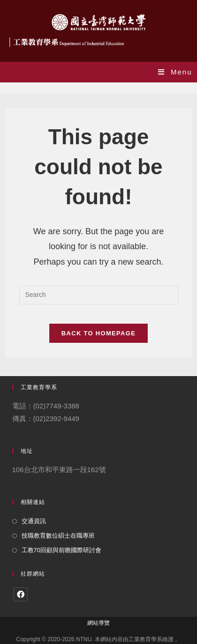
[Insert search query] (99, 295)
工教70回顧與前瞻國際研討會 (61, 550)
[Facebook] (21, 594)
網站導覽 (98, 623)
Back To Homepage (98, 333)
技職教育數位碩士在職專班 (58, 536)
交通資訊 (34, 521)
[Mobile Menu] (175, 72)
